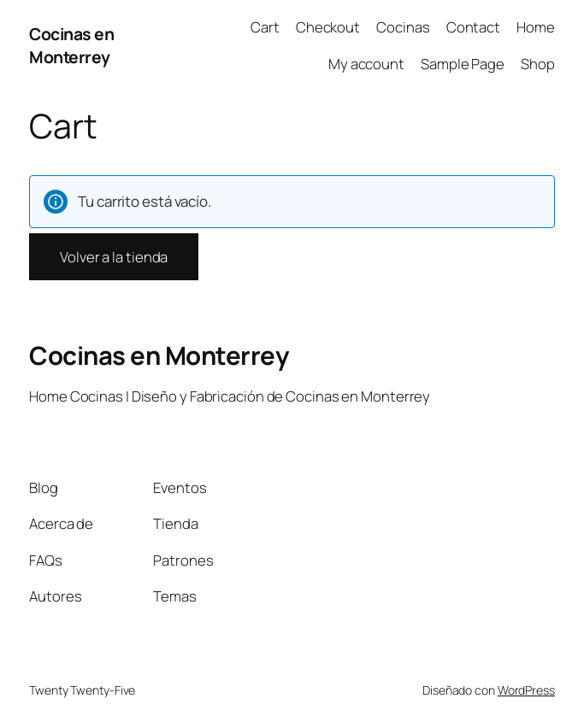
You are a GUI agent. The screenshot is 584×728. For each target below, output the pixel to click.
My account (366, 64)
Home (536, 27)
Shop (538, 64)
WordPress (526, 690)
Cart (265, 27)
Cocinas (403, 27)
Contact (473, 27)
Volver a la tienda (114, 257)
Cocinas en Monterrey (71, 45)
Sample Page (463, 64)
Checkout (328, 27)
